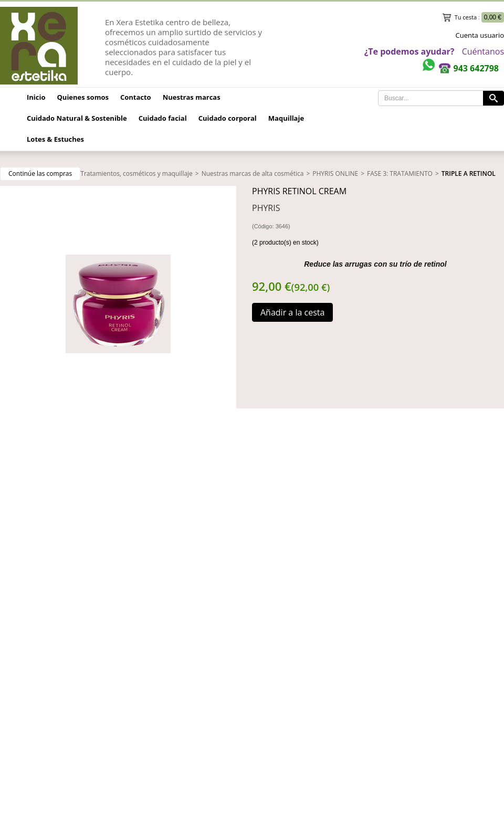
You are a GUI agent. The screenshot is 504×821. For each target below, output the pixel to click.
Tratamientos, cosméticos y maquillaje (136, 173)
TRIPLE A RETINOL (469, 173)
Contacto (136, 97)
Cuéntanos (483, 51)
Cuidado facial (163, 118)
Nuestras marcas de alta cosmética (253, 173)
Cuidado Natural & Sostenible (77, 118)
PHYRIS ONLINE (335, 173)
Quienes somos (83, 97)
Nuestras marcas (192, 97)
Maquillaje (286, 118)
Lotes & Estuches (55, 139)
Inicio (36, 97)
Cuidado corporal (228, 118)
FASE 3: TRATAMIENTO (400, 173)
